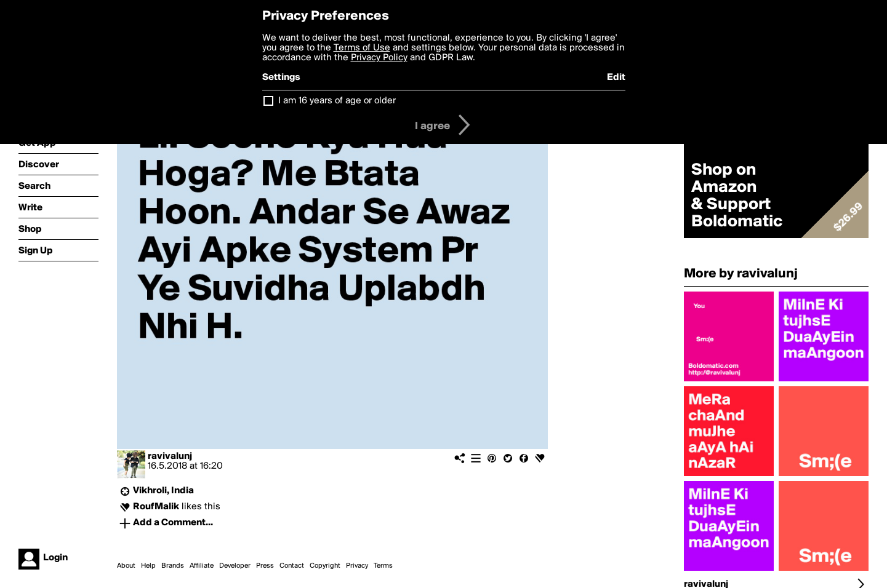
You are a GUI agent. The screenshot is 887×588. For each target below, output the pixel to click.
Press (265, 566)
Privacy (357, 566)
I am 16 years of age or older (337, 101)
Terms (383, 566)
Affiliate (202, 566)
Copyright (325, 566)
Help (148, 566)
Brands (173, 566)
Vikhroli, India (163, 491)
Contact (292, 566)
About (126, 566)
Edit (616, 77)
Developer (235, 566)
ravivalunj (170, 456)
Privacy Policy (379, 58)
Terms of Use (362, 48)
